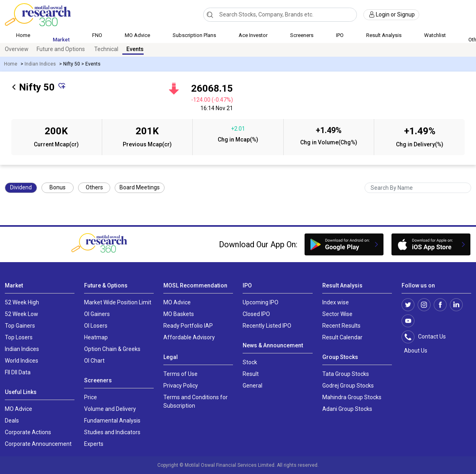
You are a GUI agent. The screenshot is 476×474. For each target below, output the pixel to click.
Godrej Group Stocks (348, 386)
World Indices (22, 361)
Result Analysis (384, 35)
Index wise (336, 302)
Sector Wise (337, 314)
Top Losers (19, 337)
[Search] (210, 14)
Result (251, 374)
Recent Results (341, 326)
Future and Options (61, 49)
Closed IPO (256, 314)
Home (23, 35)
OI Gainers (97, 314)
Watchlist (435, 35)
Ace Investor (253, 35)
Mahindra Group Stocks (352, 397)
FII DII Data (18, 372)
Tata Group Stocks (346, 374)
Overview (17, 49)
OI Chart (94, 361)
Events (135, 49)
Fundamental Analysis (112, 421)
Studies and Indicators (112, 432)
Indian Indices (40, 64)
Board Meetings (140, 187)
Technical (106, 49)
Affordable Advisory (189, 337)
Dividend (21, 187)
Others (94, 187)
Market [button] (61, 40)
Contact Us (428, 337)
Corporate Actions (28, 432)
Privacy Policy (181, 386)
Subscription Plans (194, 35)
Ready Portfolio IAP (188, 326)
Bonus (58, 187)
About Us (414, 351)
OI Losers (96, 326)
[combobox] (280, 15)
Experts (94, 444)
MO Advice (137, 35)
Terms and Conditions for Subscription (196, 401)
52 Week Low (22, 314)
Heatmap (96, 337)
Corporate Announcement (38, 444)
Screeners (302, 35)
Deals (12, 421)
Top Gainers (20, 326)
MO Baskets (179, 314)
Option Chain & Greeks (112, 349)
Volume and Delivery (110, 409)
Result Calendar (342, 337)
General (252, 386)
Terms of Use (180, 374)
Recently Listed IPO (267, 326)
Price (91, 397)
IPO (340, 35)
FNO (97, 35)
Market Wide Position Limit (118, 302)
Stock (250, 362)
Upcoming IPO (261, 302)
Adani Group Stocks (347, 409)
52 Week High (22, 302)
